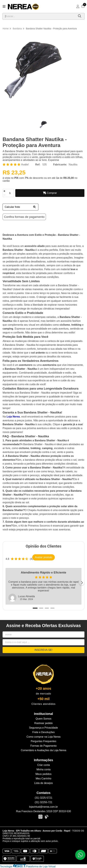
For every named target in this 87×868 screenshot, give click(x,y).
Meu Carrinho (44, 779)
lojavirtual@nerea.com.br (43, 807)
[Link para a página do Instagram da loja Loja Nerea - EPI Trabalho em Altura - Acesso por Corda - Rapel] (40, 817)
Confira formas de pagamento (24, 217)
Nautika (73, 165)
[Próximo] (82, 583)
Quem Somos (43, 719)
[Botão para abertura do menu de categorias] (4, 6)
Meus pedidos (43, 774)
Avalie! (25, 165)
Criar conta (43, 765)
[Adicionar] (4, 191)
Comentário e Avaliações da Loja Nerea (43, 750)
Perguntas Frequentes (43, 741)
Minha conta (43, 769)
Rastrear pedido (43, 723)
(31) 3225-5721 (43, 798)
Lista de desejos (43, 783)
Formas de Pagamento (44, 746)
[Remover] (4, 195)
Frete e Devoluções (44, 732)
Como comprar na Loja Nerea (44, 737)
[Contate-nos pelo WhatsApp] (80, 855)
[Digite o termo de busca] (39, 16)
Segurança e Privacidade (44, 728)
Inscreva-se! (43, 650)
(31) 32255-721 (43, 802)
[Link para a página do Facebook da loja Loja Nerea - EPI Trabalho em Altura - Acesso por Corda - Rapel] (47, 817)
